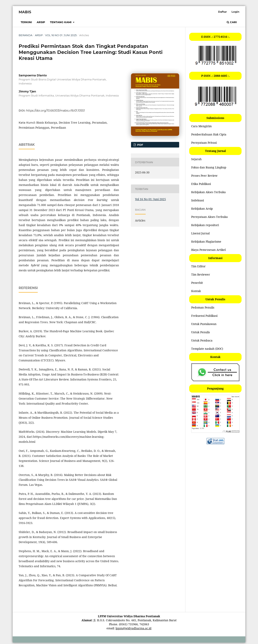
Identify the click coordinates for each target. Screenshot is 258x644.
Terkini (26, 22)
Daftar (222, 12)
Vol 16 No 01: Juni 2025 (61, 35)
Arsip (41, 22)
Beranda (25, 35)
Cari (232, 22)
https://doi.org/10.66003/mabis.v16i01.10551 (55, 111)
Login (235, 12)
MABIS (25, 12)
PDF (140, 145)
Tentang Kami (61, 22)
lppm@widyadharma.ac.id (134, 628)
